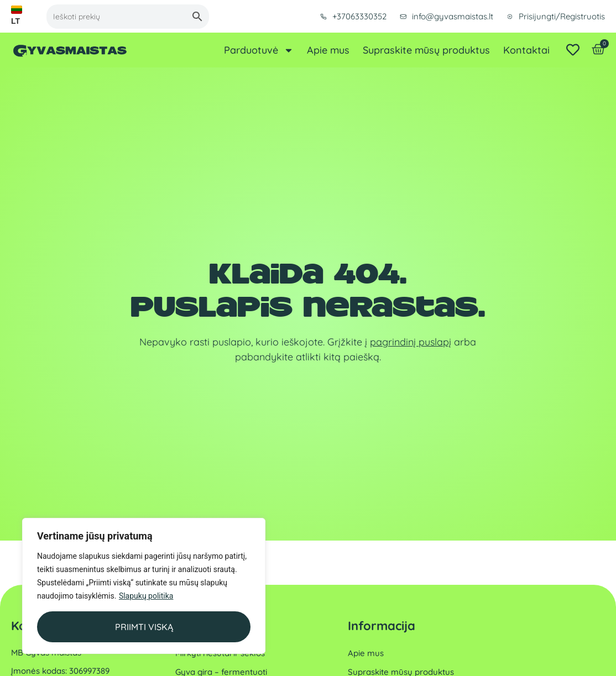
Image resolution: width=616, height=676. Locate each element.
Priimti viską (144, 627)
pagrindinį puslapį (411, 342)
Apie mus (328, 50)
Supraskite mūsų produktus (426, 50)
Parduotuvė (259, 50)
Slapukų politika (146, 596)
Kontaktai (526, 50)
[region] (144, 586)
